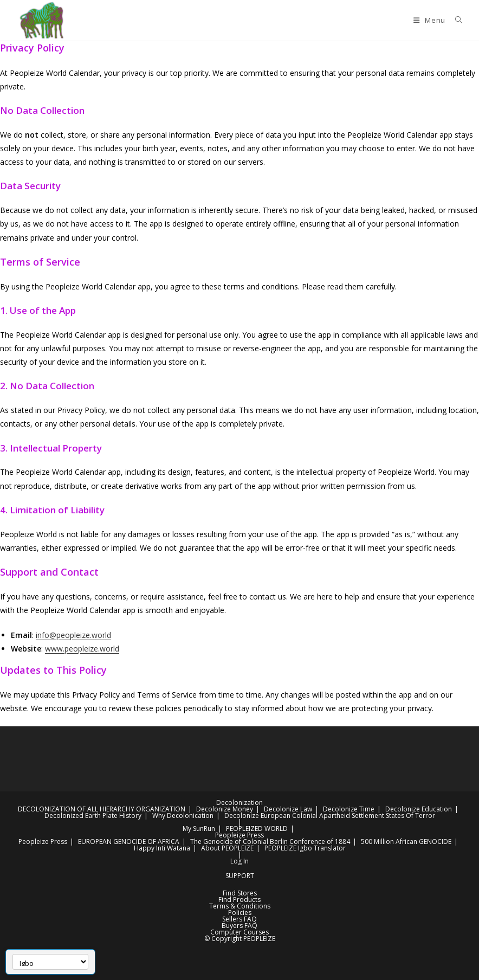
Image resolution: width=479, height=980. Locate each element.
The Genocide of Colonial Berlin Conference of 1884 (270, 842)
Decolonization (239, 802)
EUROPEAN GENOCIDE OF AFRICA (129, 842)
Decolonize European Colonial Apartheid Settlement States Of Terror (330, 815)
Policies (240, 913)
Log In (239, 861)
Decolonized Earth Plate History (93, 815)
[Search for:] (455, 20)
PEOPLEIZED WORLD (257, 829)
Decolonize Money (225, 809)
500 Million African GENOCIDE (406, 842)
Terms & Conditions (240, 906)
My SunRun (199, 829)
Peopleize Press (239, 835)
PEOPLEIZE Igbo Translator (305, 848)
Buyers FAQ (239, 926)
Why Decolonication (183, 815)
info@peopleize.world (73, 635)
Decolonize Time (349, 809)
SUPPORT (240, 876)
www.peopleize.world (82, 649)
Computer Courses (239, 932)
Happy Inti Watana (162, 848)
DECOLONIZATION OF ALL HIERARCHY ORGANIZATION (102, 809)
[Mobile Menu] (430, 20)
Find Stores (240, 893)
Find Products (239, 900)
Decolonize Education (419, 809)
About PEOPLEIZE (227, 848)
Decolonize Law (288, 809)
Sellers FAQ (239, 919)
